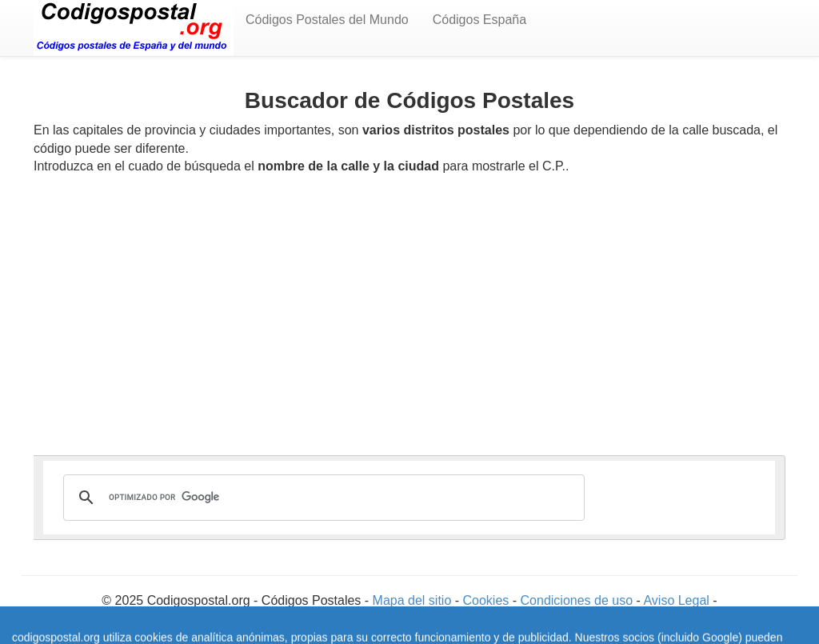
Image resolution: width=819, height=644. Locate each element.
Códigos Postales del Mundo (327, 20)
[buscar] (322, 498)
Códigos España (479, 20)
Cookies (488, 600)
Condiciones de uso (577, 600)
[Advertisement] (409, 306)
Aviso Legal (678, 600)
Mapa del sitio (414, 600)
